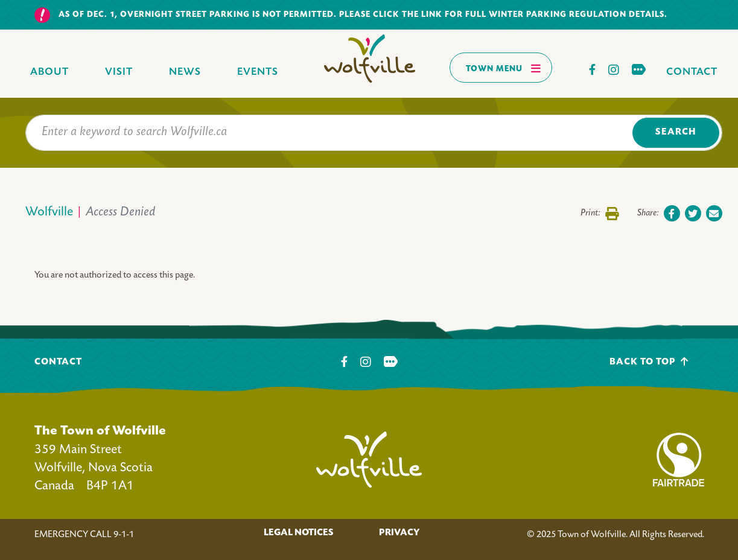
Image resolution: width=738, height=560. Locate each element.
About (49, 72)
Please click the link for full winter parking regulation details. (503, 15)
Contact (692, 72)
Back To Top (649, 362)
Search (676, 132)
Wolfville (49, 213)
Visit (119, 72)
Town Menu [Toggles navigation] (504, 68)
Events (258, 72)
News (185, 72)
